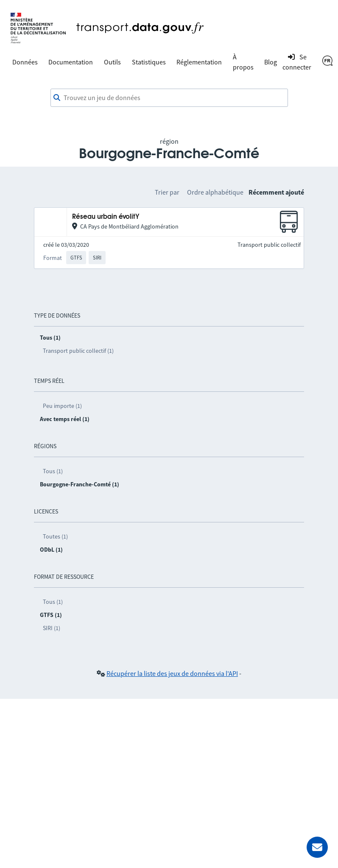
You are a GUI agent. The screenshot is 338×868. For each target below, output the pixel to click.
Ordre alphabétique (215, 192)
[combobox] (169, 98)
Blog (271, 62)
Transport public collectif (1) (78, 351)
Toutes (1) (55, 536)
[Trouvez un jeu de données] (169, 98)
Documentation (71, 62)
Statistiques (149, 62)
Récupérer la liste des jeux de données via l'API (172, 673)
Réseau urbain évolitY (106, 217)
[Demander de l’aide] (317, 847)
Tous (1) (53, 471)
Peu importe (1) (62, 406)
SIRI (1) (52, 628)
